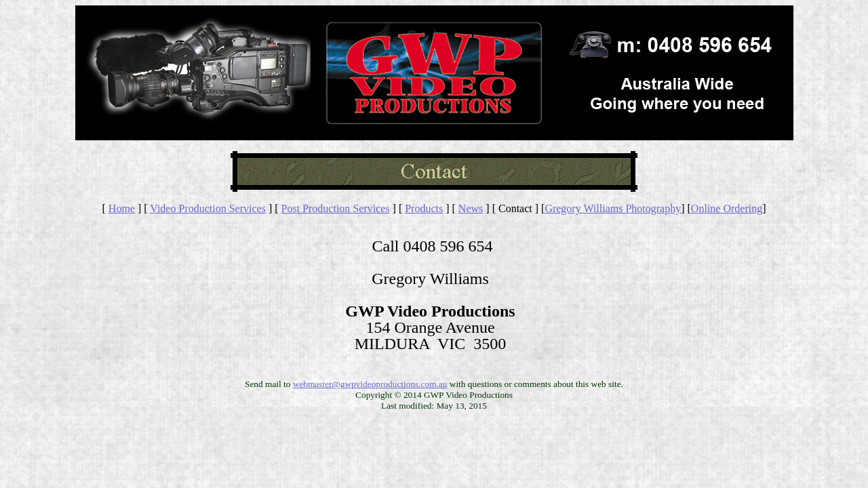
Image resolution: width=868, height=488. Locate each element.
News (471, 208)
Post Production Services (336, 208)
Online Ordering (727, 208)
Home (122, 208)
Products (424, 208)
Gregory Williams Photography (613, 208)
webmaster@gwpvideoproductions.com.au (370, 384)
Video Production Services (208, 208)
